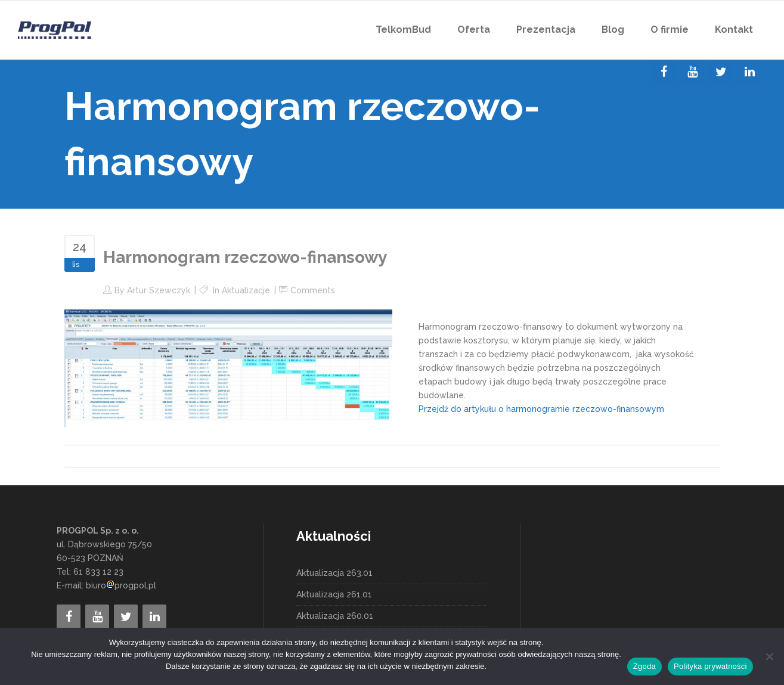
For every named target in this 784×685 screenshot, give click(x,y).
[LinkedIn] (749, 72)
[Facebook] (664, 72)
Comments (313, 290)
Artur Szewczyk (159, 290)
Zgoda (644, 666)
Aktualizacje (246, 290)
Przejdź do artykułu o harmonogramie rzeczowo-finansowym (541, 409)
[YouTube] (692, 72)
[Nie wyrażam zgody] (769, 656)
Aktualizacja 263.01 (334, 573)
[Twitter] (721, 72)
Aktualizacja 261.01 (334, 594)
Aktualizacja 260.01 (335, 616)
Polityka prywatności (710, 666)
